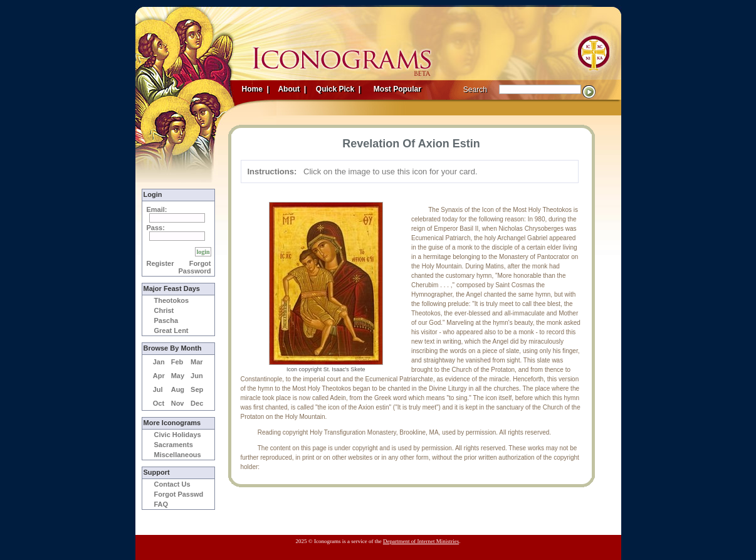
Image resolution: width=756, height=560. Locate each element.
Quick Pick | (338, 89)
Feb (177, 362)
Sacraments (174, 445)
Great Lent (171, 330)
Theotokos (172, 300)
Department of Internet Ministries (421, 541)
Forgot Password (195, 267)
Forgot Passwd (179, 494)
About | (291, 89)
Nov (178, 403)
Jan (159, 362)
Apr (159, 376)
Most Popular (399, 89)
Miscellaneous (178, 455)
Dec (197, 403)
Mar (197, 362)
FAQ (161, 504)
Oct (159, 403)
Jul (158, 389)
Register (160, 263)
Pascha (166, 320)
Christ (164, 310)
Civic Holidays (178, 435)
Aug (178, 389)
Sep (197, 389)
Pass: (156, 228)
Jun (197, 376)
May (178, 376)
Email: (157, 209)
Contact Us (172, 484)
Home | (255, 89)
